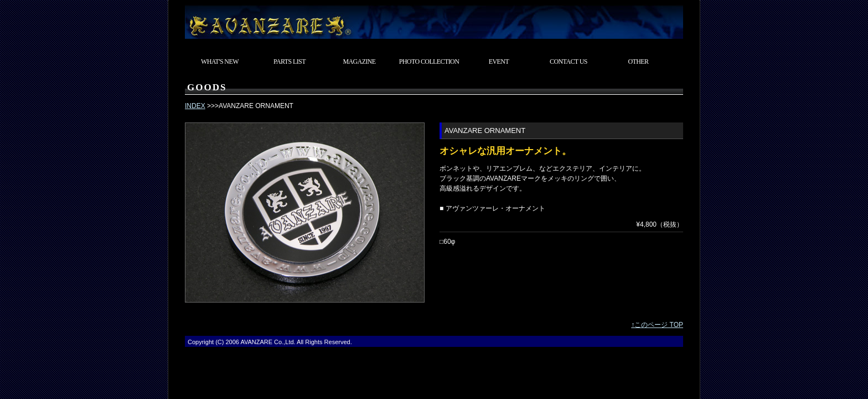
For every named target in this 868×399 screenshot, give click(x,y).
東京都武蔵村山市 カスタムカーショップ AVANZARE (434, 19)
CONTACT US (569, 62)
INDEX (195, 106)
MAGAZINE (359, 62)
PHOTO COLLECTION (429, 62)
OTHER (639, 62)
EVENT (499, 62)
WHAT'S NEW (220, 62)
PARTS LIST (290, 62)
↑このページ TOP (657, 325)
